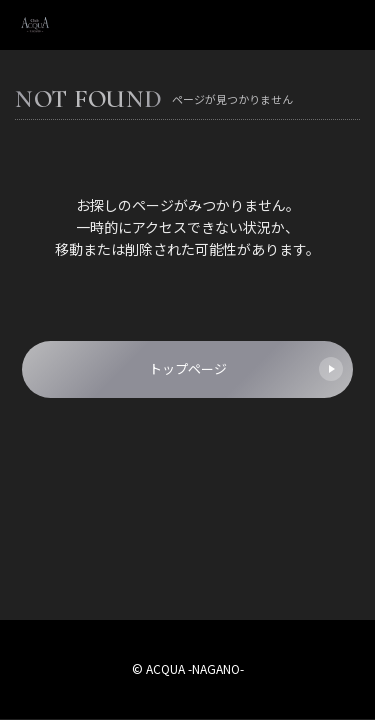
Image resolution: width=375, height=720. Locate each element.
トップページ (246, 369)
